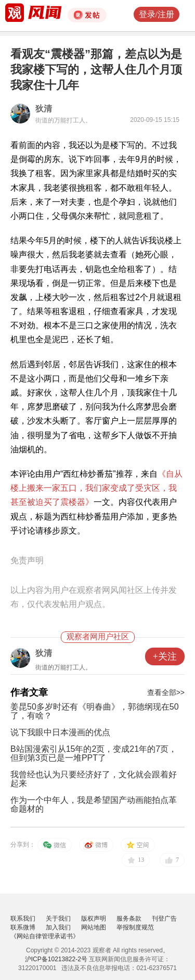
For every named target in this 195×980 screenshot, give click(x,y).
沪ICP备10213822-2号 (56, 959)
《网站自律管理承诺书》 (45, 936)
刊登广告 (164, 919)
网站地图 (94, 927)
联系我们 (23, 919)
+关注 (165, 656)
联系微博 (23, 927)
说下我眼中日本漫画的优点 (60, 732)
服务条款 (129, 919)
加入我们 (58, 927)
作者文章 (29, 692)
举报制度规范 (135, 927)
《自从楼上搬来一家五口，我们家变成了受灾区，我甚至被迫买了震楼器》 (96, 488)
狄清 (44, 109)
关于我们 (58, 919)
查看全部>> (166, 692)
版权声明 (94, 919)
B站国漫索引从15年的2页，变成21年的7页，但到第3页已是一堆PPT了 (94, 753)
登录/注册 (157, 14)
